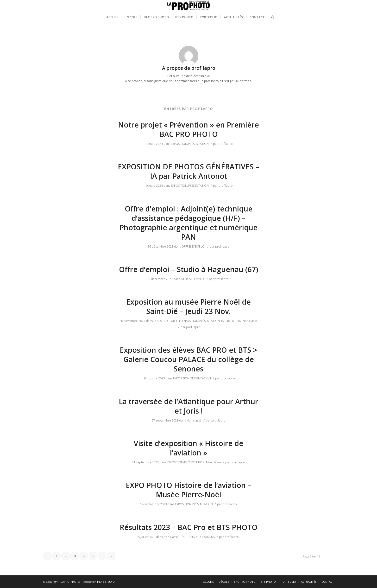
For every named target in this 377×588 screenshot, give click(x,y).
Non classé (250, 321)
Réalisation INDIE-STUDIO (99, 582)
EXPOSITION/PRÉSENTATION (190, 144)
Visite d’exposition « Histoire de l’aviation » (188, 448)
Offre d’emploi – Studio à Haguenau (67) (189, 269)
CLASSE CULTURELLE (167, 321)
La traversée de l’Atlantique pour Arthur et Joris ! (188, 406)
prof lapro (226, 144)
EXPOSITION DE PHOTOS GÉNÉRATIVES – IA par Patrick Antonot (188, 171)
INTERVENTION (231, 321)
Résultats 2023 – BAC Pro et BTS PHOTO (189, 527)
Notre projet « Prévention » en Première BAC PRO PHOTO (188, 129)
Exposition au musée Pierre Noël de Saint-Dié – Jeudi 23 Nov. (188, 307)
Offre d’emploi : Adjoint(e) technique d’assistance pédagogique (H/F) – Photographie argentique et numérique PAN (188, 223)
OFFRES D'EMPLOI (193, 246)
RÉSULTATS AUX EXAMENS (197, 537)
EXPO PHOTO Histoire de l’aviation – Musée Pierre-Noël (188, 490)
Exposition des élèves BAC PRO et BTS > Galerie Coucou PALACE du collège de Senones (188, 359)
